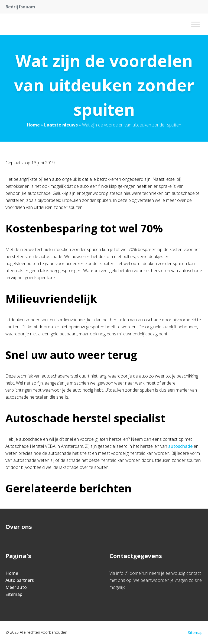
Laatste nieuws (61, 125)
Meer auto (16, 587)
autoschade (180, 446)
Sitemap (14, 594)
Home (33, 125)
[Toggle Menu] (196, 24)
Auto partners (20, 580)
